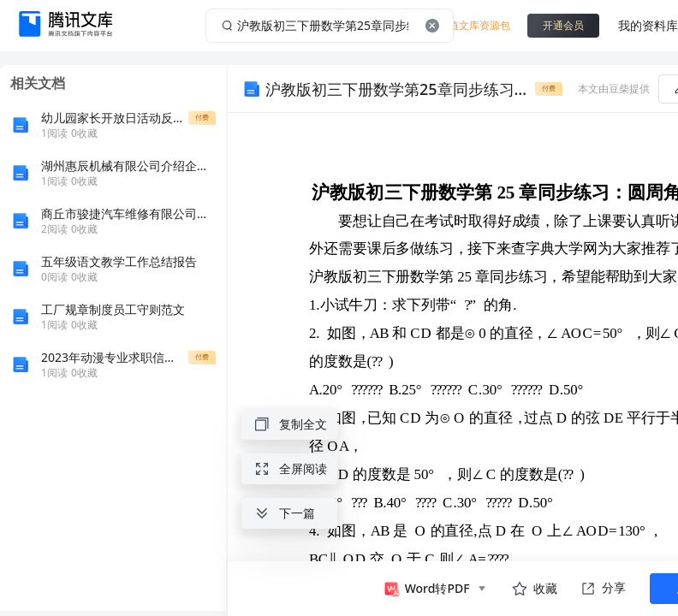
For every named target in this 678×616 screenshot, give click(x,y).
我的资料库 (648, 25)
